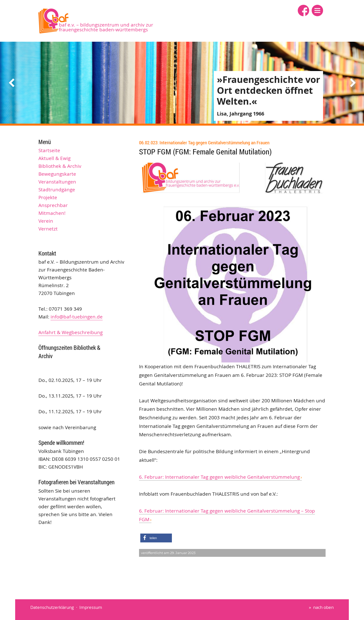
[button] (317, 10)
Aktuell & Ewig (54, 158)
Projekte (48, 197)
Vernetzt (48, 229)
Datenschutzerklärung (52, 607)
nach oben (323, 607)
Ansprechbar (53, 205)
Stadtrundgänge (57, 190)
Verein (46, 221)
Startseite (49, 150)
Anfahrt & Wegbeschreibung (71, 332)
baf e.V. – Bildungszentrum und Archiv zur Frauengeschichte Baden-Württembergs (106, 27)
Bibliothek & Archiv (60, 166)
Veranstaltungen (57, 182)
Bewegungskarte (57, 174)
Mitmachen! (52, 213)
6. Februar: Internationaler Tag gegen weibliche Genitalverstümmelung (219, 477)
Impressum (91, 607)
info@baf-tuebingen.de (77, 317)
